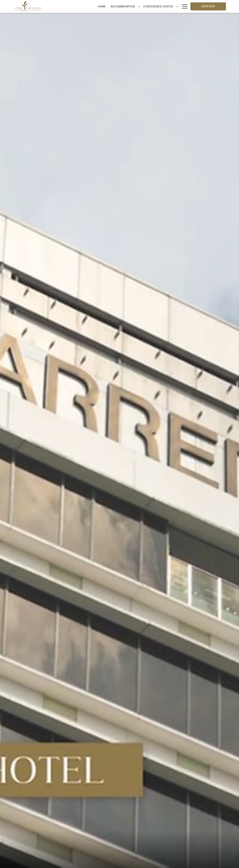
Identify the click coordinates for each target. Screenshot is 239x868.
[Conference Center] (125, 6)
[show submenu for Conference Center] (144, 6)
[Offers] (171, 6)
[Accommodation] (90, 6)
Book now (208, 6)
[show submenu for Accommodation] (106, 6)
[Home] (69, 6)
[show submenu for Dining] (162, 6)
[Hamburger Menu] (183, 6)
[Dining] (153, 6)
